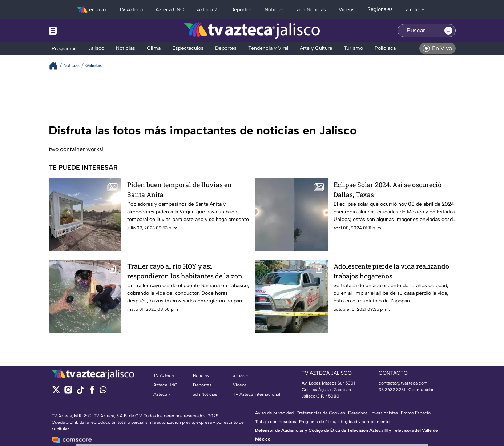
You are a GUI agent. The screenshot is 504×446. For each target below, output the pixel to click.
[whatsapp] (103, 391)
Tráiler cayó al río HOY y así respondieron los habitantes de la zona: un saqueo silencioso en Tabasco (187, 271)
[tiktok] (80, 392)
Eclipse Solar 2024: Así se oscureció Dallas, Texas (388, 190)
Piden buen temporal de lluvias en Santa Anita (180, 190)
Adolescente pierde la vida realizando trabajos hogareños (391, 271)
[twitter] (56, 392)
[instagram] (68, 392)
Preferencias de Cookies (321, 413)
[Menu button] (78, 31)
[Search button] (448, 31)
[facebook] (92, 392)
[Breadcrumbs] (56, 66)
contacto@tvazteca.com (403, 383)
